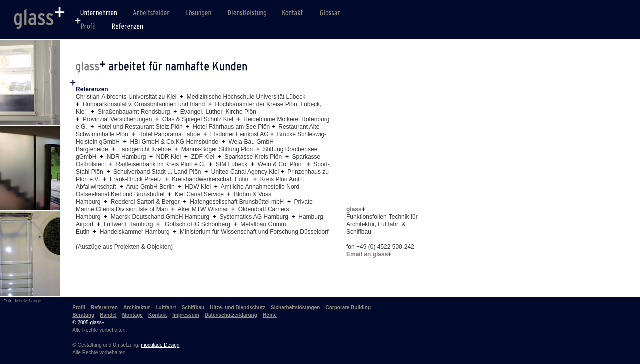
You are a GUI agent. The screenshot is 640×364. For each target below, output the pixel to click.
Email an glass (369, 254)
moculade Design (160, 345)
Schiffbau (193, 308)
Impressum (186, 315)
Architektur (137, 308)
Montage (133, 315)
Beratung (83, 315)
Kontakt (158, 315)
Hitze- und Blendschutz (238, 308)
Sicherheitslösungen (295, 308)
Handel (108, 315)
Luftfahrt (166, 308)
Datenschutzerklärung (231, 315)
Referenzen (104, 308)
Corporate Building (349, 308)
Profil (79, 308)
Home (270, 315)
